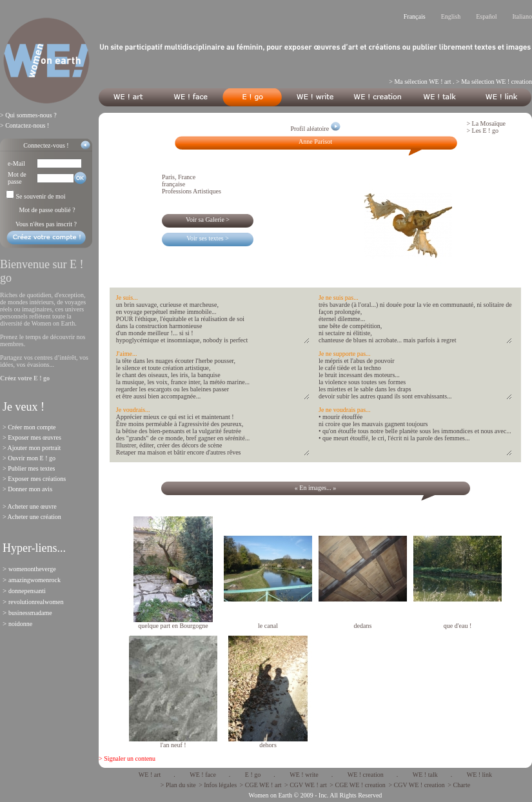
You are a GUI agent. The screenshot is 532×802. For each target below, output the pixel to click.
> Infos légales (218, 785)
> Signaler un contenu (127, 758)
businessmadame (30, 613)
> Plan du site (178, 785)
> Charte (459, 785)
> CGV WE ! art (306, 785)
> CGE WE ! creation (358, 785)
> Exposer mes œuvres (32, 437)
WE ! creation (366, 775)
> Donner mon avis (27, 489)
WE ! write (304, 775)
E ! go (253, 775)
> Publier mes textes (29, 468)
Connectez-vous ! (46, 145)
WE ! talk (425, 775)
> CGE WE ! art (261, 785)
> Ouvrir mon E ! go (29, 458)
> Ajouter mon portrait (32, 448)
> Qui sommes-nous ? (28, 115)
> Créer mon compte (29, 427)
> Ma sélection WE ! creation (494, 82)
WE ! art (150, 775)
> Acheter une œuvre (30, 506)
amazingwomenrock (34, 580)
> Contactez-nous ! (25, 125)
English (451, 16)
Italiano (522, 16)
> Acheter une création (32, 517)
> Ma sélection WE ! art (420, 82)
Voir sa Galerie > (208, 220)
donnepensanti (27, 591)
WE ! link (479, 775)
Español (486, 16)
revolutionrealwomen (36, 602)
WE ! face (203, 775)
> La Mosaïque (486, 123)
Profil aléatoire (315, 129)
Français (415, 16)
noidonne (20, 624)
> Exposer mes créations (34, 479)
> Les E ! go (482, 131)
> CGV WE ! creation (416, 785)
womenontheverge (32, 569)
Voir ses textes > (208, 238)
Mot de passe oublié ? (47, 210)
